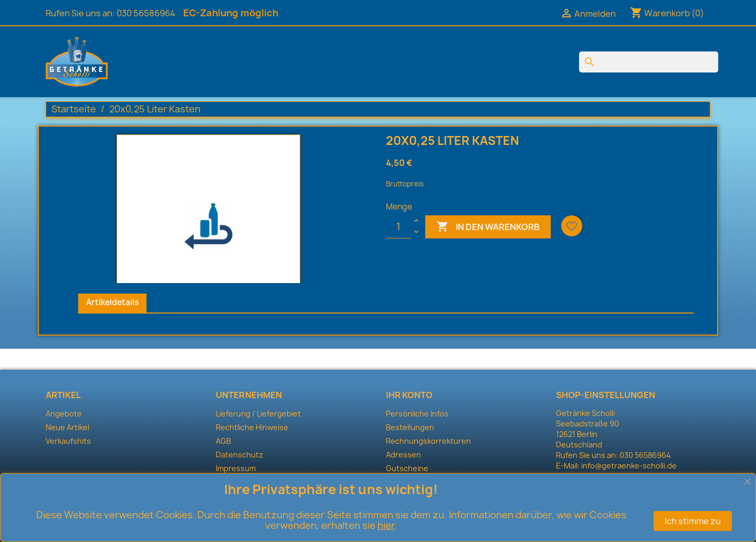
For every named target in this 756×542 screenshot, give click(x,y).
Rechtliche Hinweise (252, 427)
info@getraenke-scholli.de (629, 466)
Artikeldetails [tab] (112, 302)
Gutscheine (407, 468)
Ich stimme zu (693, 521)
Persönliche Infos (417, 414)
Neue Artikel (67, 427)
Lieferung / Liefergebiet (258, 414)
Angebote (64, 414)
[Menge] (398, 227)
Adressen (403, 455)
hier (386, 525)
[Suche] (649, 62)
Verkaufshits (68, 441)
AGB (223, 441)
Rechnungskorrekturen (428, 441)
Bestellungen (410, 427)
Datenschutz (239, 455)
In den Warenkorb (488, 227)
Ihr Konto (409, 395)
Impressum (236, 468)
